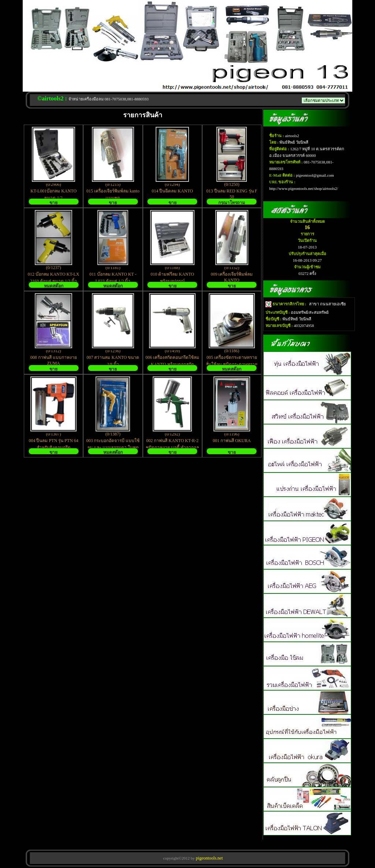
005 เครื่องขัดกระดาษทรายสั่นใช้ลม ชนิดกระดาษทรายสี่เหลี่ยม (232, 364)
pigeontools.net (209, 858)
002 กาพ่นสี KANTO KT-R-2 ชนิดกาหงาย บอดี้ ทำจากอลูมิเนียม (172, 448)
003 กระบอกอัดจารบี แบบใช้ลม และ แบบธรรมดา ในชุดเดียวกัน (113, 448)
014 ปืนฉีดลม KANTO (172, 191)
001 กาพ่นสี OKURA (232, 441)
